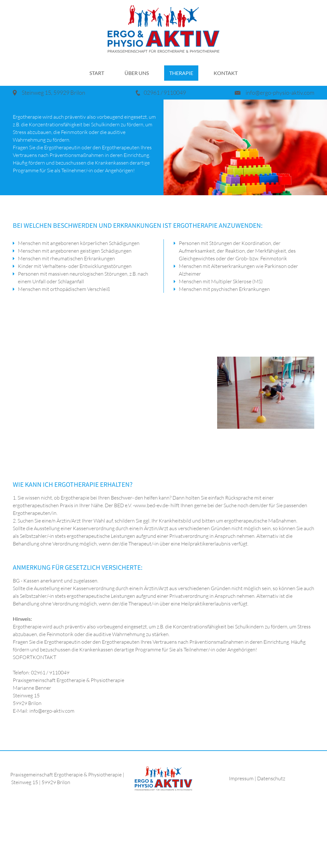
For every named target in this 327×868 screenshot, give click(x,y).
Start (97, 73)
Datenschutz (271, 778)
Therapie (181, 73)
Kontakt (226, 73)
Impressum (242, 778)
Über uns (137, 73)
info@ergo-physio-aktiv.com (280, 93)
